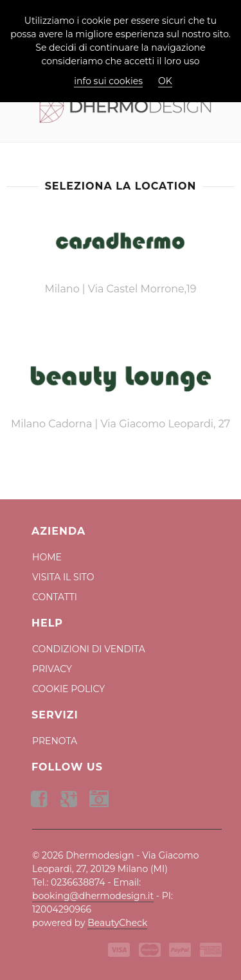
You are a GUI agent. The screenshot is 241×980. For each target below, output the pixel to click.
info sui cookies (108, 81)
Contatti (55, 597)
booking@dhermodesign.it (93, 896)
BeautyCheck (117, 923)
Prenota (55, 741)
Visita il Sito (63, 577)
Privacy (52, 669)
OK (165, 81)
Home (47, 557)
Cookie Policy (68, 689)
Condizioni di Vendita (89, 649)
